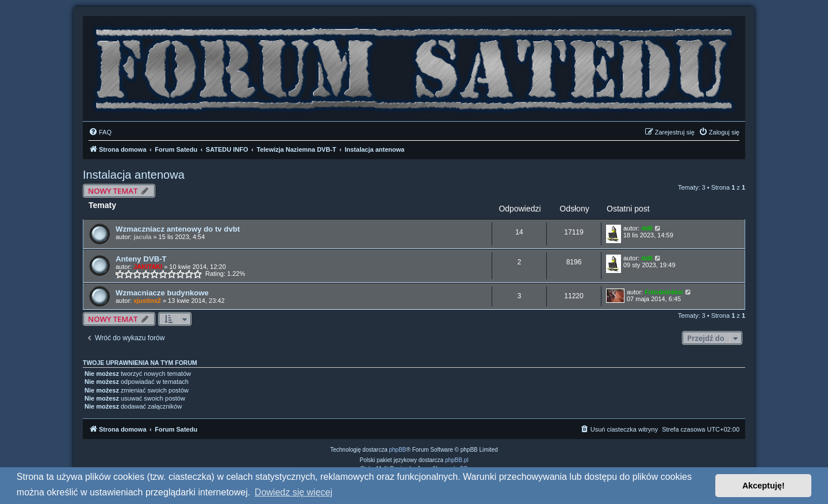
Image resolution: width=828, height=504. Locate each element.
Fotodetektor (664, 292)
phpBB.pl (457, 460)
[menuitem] (100, 132)
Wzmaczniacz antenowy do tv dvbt (178, 229)
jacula (142, 237)
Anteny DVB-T (141, 259)
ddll (647, 228)
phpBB (398, 450)
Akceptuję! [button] (764, 486)
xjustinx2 (147, 301)
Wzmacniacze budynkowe (162, 293)
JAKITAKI (148, 267)
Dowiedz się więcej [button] (294, 492)
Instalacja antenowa (134, 175)
